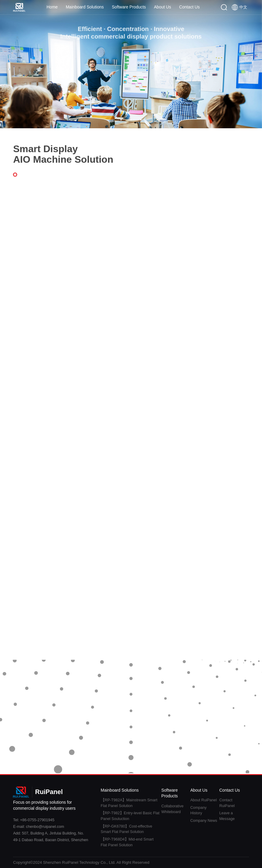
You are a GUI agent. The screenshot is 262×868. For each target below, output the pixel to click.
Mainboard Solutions (85, 7)
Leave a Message (227, 816)
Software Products (129, 7)
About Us (163, 7)
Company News (204, 821)
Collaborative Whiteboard (172, 809)
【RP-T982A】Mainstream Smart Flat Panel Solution (129, 803)
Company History (198, 811)
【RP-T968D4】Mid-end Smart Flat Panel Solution (127, 842)
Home (52, 7)
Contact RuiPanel (227, 803)
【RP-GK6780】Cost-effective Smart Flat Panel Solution (127, 829)
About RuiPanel (203, 800)
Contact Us (189, 7)
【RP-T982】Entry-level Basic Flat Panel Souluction (130, 816)
